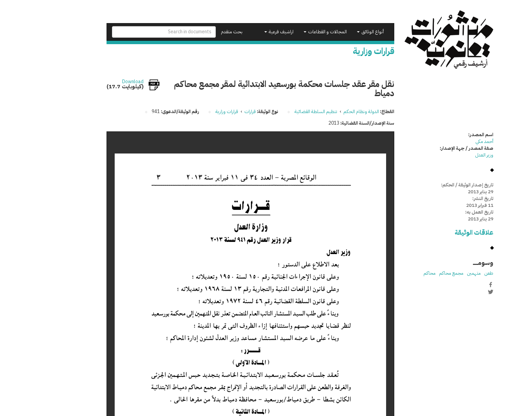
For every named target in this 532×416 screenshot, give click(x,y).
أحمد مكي (450, 141)
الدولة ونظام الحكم (327, 112)
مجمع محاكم (417, 273)
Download (99, 82)
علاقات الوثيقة (440, 232)
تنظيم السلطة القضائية (282, 112)
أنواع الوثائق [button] (336, 32)
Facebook (457, 285)
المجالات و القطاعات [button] (291, 32)
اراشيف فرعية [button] (245, 32)
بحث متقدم (198, 32)
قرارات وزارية (193, 112)
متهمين (440, 273)
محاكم (396, 273)
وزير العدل (450, 155)
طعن (455, 273)
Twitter (457, 292)
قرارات (216, 112)
